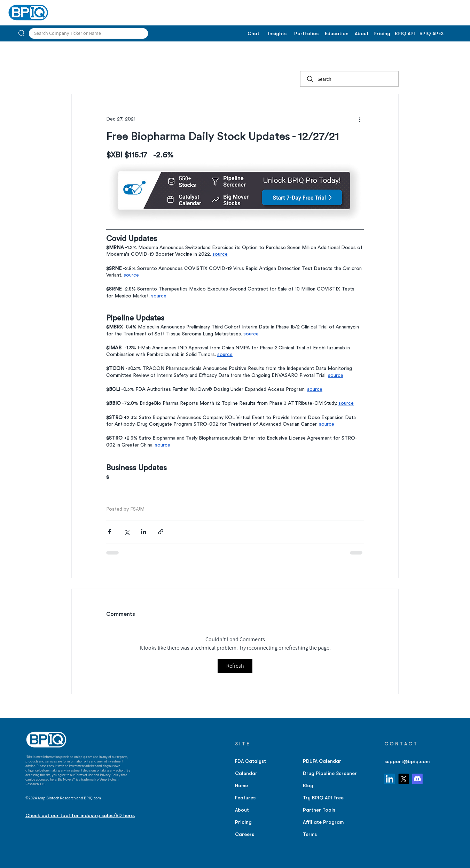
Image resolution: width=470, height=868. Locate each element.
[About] (362, 34)
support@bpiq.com (407, 761)
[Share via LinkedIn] (144, 532)
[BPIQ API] (405, 34)
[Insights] (277, 34)
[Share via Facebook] (109, 532)
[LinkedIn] (390, 779)
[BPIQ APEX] (432, 34)
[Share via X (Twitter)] (127, 532)
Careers (245, 834)
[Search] (349, 79)
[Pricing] (382, 34)
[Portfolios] (306, 34)
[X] (404, 779)
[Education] (336, 34)
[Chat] (253, 34)
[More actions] (360, 119)
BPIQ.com (92, 798)
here (53, 779)
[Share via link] (161, 532)
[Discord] (417, 779)
